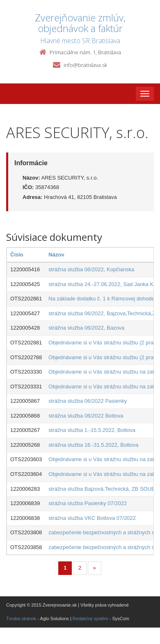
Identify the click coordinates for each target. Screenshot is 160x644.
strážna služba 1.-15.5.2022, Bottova (92, 430)
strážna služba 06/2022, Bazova (86, 328)
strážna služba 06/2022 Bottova (86, 416)
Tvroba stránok (21, 619)
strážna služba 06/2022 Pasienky (88, 401)
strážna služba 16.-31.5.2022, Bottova (93, 445)
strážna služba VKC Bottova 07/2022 (92, 518)
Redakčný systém (90, 619)
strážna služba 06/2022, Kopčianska (91, 269)
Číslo (17, 255)
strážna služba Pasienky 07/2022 (88, 503)
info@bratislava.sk (85, 65)
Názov (56, 255)
